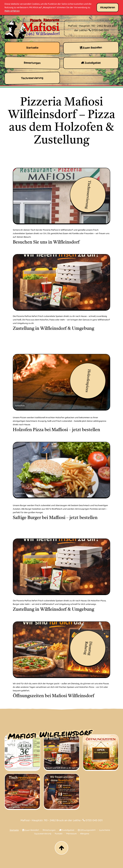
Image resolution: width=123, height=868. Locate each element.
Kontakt (58, 834)
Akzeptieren (108, 8)
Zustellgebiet (67, 830)
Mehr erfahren (12, 11)
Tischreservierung (43, 834)
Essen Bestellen (31, 830)
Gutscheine (104, 830)
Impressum (71, 834)
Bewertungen (49, 830)
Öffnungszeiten (87, 830)
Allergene (84, 834)
